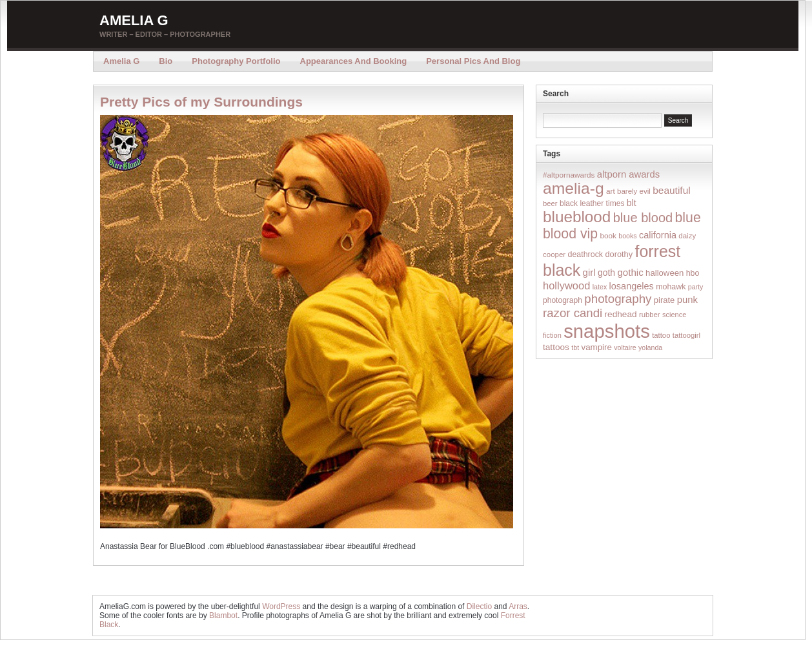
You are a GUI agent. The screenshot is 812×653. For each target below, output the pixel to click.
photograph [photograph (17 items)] (563, 300)
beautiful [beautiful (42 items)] (672, 190)
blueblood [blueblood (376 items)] (577, 217)
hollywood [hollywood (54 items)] (566, 285)
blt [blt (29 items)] (632, 203)
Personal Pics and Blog (473, 61)
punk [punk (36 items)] (687, 299)
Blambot (223, 616)
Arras (518, 606)
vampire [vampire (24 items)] (596, 347)
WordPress (281, 606)
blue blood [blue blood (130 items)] (643, 218)
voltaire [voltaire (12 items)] (625, 347)
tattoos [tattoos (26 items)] (556, 347)
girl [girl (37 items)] (589, 272)
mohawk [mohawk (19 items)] (671, 287)
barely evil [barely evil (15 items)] (634, 191)
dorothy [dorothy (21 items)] (619, 254)
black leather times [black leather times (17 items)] (592, 203)
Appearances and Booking (354, 61)
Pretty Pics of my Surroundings (201, 102)
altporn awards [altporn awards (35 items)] (628, 174)
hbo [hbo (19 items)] (693, 273)
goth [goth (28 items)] (606, 273)
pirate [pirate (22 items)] (664, 300)
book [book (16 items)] (608, 235)
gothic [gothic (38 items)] (630, 272)
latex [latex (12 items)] (600, 287)
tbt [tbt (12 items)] (575, 347)
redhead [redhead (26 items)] (621, 314)
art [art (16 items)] (611, 191)
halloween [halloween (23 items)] (665, 273)
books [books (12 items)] (627, 236)
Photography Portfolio (236, 61)
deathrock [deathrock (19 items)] (586, 254)
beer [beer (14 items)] (550, 203)
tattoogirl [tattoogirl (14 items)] (686, 335)
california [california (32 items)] (658, 235)
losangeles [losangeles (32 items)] (632, 286)
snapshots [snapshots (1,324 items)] (607, 331)
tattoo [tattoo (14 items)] (661, 335)
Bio (166, 61)
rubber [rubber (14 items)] (650, 315)
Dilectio (479, 606)
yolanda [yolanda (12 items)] (650, 347)
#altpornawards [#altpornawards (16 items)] (569, 175)
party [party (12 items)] (696, 287)
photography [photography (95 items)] (618, 299)
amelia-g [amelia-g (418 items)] (573, 188)
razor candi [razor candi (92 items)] (573, 313)
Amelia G (134, 20)
